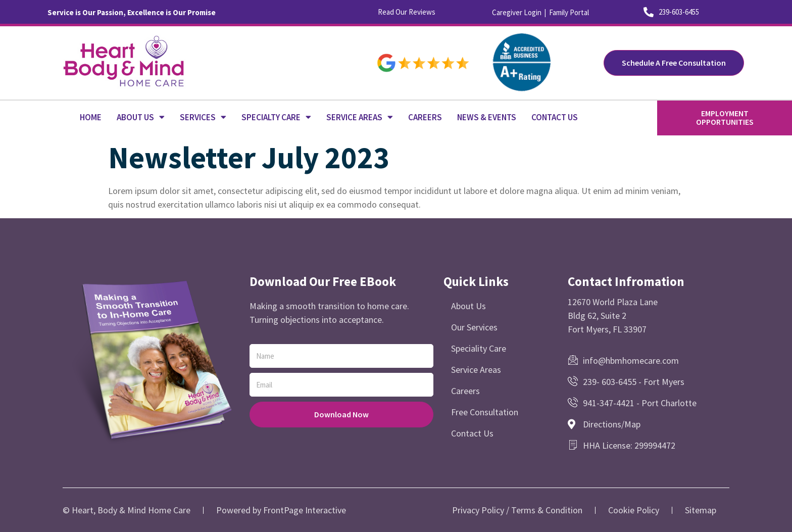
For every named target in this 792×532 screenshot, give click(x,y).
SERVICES (203, 117)
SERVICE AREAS (360, 117)
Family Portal (569, 12)
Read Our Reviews (407, 12)
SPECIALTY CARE (276, 117)
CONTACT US (555, 117)
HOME (91, 117)
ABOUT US (141, 117)
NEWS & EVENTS (487, 117)
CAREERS (425, 117)
